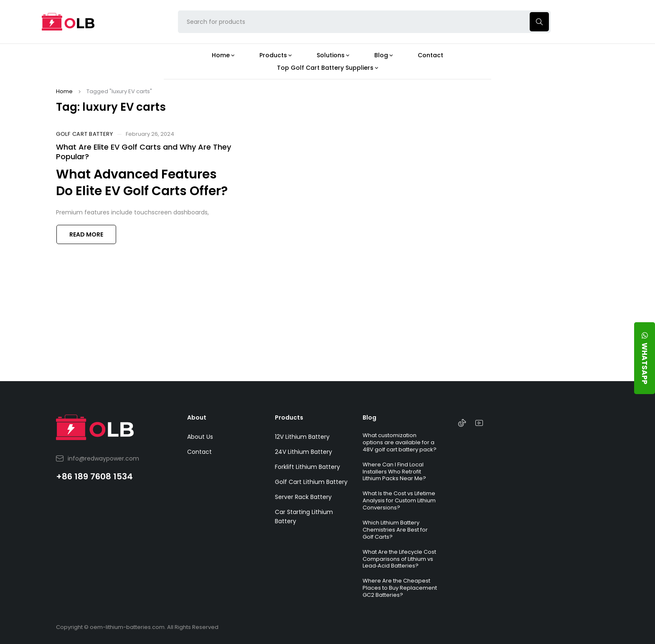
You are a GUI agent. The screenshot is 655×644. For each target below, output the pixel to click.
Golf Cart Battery (85, 134)
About (197, 417)
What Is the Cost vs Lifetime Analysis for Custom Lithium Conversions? (399, 500)
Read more (86, 234)
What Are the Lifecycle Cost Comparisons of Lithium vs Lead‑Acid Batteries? (399, 559)
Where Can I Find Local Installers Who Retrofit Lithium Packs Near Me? (394, 472)
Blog (369, 417)
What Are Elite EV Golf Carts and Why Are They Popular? (143, 152)
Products (289, 417)
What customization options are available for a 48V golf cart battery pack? (400, 442)
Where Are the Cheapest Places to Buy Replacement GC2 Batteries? (400, 588)
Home (64, 91)
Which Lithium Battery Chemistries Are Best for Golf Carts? (395, 530)
